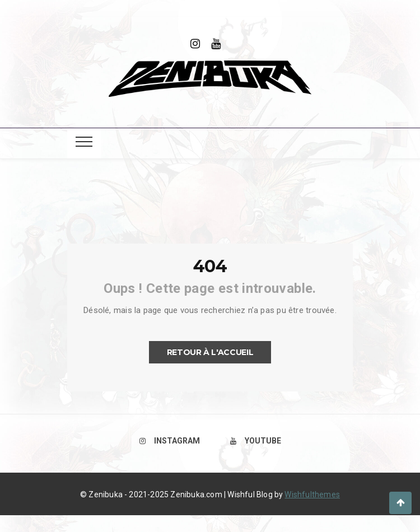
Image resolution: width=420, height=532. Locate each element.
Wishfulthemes (312, 494)
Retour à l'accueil (210, 352)
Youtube (256, 441)
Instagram (170, 441)
